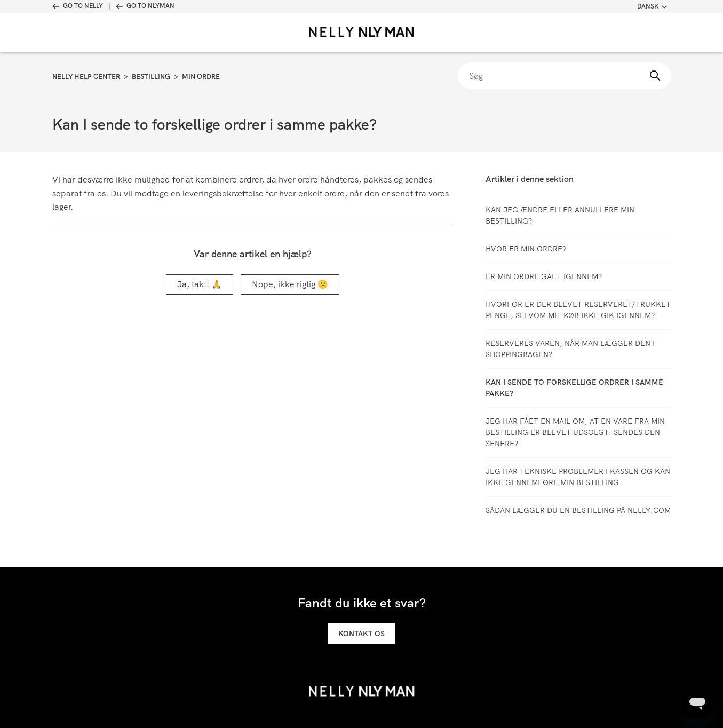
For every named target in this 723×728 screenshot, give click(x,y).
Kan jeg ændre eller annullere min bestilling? (560, 215)
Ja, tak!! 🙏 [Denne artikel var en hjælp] (200, 284)
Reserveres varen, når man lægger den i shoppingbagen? (570, 349)
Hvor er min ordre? (526, 249)
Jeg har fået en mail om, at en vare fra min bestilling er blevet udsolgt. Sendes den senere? (575, 432)
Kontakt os (361, 634)
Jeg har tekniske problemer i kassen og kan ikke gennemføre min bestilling (578, 477)
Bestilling (151, 77)
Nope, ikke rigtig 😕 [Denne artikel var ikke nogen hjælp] (290, 284)
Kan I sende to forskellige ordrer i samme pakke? (574, 388)
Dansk (652, 6)
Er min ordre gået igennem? (544, 276)
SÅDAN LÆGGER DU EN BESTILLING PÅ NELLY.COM (578, 510)
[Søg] (565, 76)
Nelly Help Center (86, 77)
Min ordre (201, 77)
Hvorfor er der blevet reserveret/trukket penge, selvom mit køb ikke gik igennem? (578, 310)
